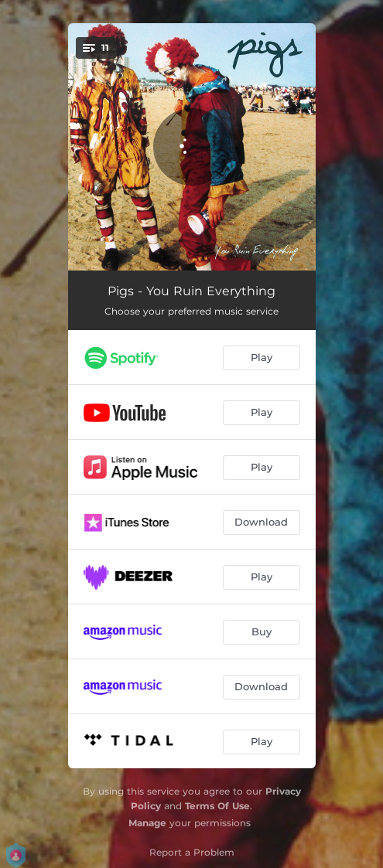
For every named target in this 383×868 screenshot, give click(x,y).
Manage (147, 823)
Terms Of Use (217, 806)
